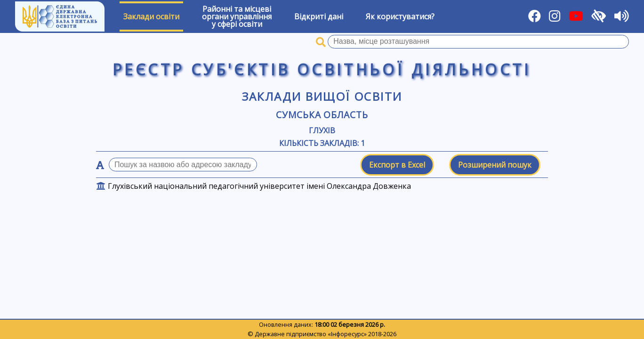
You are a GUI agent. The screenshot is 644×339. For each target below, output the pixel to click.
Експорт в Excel (397, 165)
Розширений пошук (495, 165)
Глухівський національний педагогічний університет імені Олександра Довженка (259, 186)
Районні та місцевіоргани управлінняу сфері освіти (237, 16)
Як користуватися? (400, 16)
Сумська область (322, 115)
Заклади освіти (151, 16)
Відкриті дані (319, 16)
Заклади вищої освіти (322, 96)
